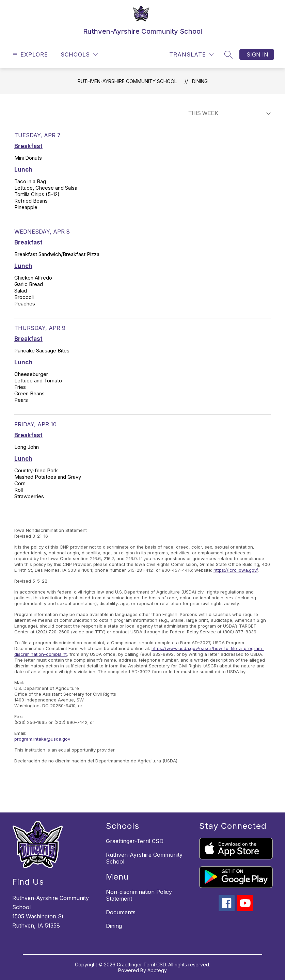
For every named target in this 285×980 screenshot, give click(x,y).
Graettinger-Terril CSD (135, 841)
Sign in (257, 54)
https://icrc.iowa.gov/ (236, 570)
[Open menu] (29, 55)
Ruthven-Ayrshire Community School (127, 81)
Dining (200, 81)
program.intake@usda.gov (42, 739)
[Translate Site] (192, 55)
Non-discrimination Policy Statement (139, 895)
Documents (121, 912)
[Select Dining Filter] (228, 113)
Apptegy (157, 970)
